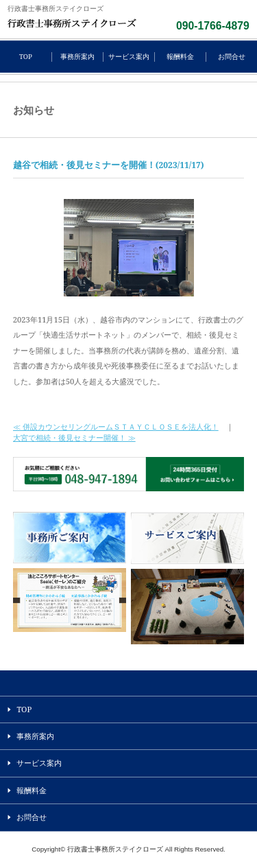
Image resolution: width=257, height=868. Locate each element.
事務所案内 (77, 57)
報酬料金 (180, 57)
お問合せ (232, 57)
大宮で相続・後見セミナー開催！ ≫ (74, 437)
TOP (26, 57)
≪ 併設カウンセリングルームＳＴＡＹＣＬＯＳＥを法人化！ (116, 426)
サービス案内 (129, 57)
